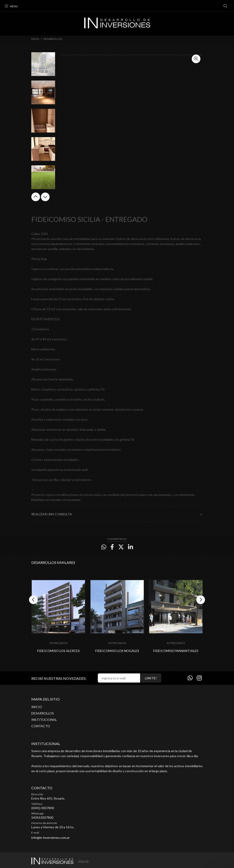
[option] (43, 66)
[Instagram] (199, 678)
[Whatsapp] (190, 678)
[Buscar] (225, 6)
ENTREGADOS (58, 643)
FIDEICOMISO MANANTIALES (176, 651)
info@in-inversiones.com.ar (51, 838)
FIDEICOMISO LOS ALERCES (58, 651)
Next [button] (45, 197)
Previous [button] (36, 197)
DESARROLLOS (53, 39)
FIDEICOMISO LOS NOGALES (117, 651)
